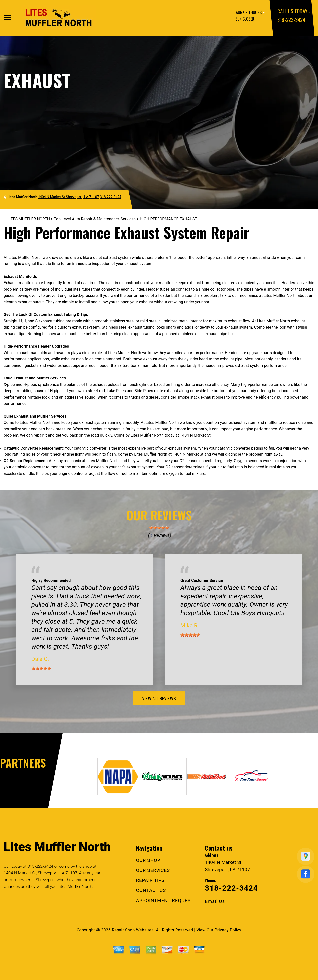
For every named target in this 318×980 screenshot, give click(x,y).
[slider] (159, 528)
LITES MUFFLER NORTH (29, 219)
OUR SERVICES (153, 870)
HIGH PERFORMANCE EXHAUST (168, 219)
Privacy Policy (228, 930)
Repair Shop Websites (133, 930)
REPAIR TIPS (150, 880)
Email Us (215, 901)
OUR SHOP (148, 860)
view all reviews (159, 698)
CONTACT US (151, 890)
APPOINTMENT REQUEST (165, 900)
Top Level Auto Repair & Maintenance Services (95, 219)
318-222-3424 (291, 19)
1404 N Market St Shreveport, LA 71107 (68, 197)
